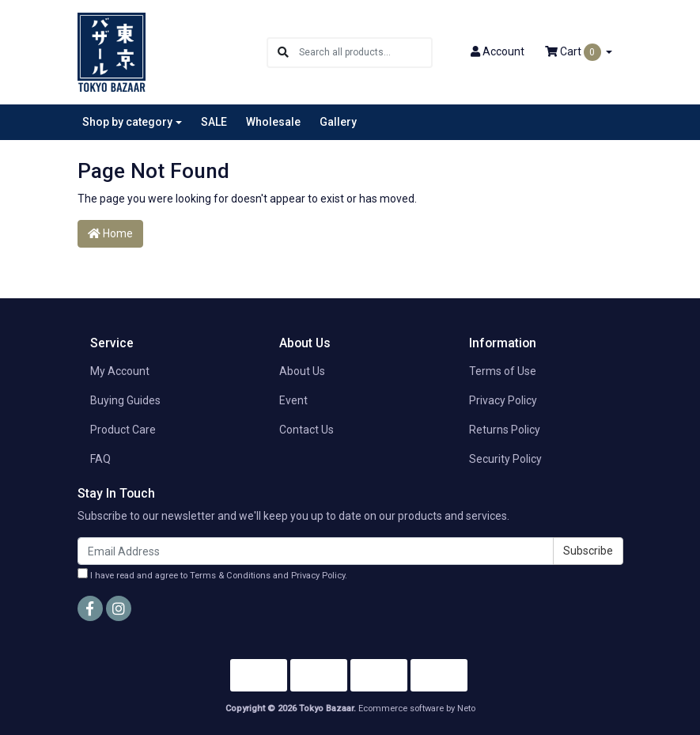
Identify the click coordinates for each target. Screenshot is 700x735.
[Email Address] (316, 551)
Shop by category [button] (127, 122)
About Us (302, 371)
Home (110, 233)
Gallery (338, 122)
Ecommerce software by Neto (417, 708)
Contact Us (306, 430)
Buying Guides (125, 400)
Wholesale (273, 122)
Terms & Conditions (230, 576)
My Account (120, 371)
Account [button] (498, 51)
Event (293, 400)
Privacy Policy (503, 400)
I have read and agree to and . (212, 574)
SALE (214, 122)
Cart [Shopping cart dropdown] (574, 52)
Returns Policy (505, 430)
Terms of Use (503, 371)
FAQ (100, 459)
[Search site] (283, 53)
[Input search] (365, 53)
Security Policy (505, 459)
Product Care (123, 430)
